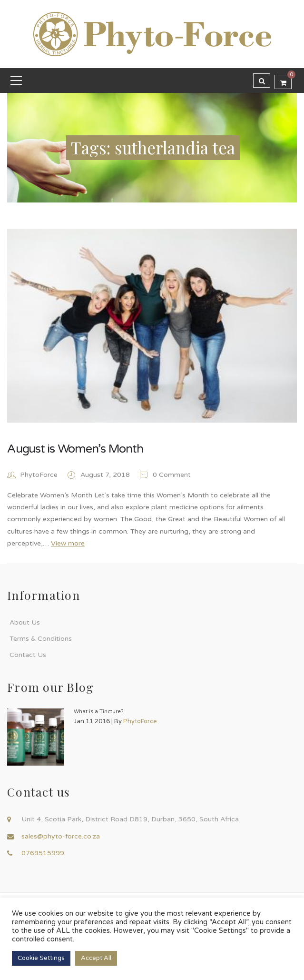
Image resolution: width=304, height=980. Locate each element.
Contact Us (28, 655)
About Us (25, 622)
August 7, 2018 (106, 475)
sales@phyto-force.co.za (61, 836)
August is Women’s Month (75, 449)
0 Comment (165, 475)
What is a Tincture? (99, 712)
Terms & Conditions (41, 639)
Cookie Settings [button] (41, 958)
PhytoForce (39, 475)
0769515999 (43, 853)
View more (68, 543)
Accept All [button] (96, 958)
